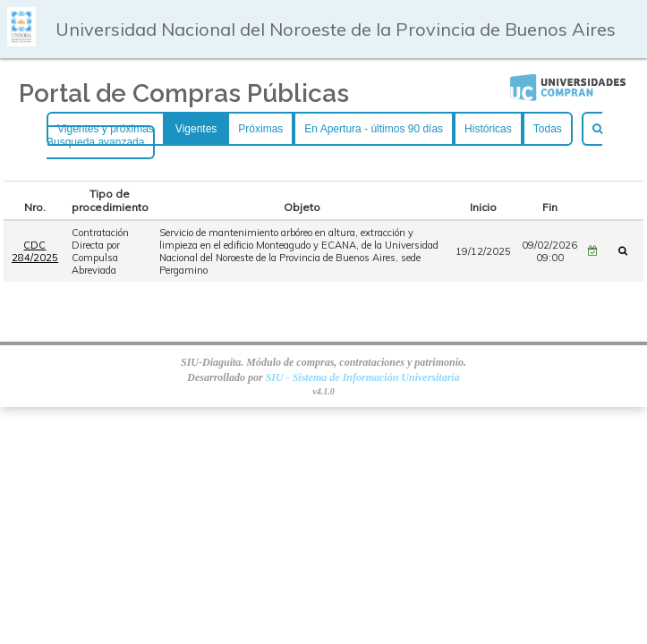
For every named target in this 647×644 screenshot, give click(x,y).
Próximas (260, 129)
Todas (548, 129)
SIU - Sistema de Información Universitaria (363, 377)
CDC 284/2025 (35, 251)
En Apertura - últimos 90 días (374, 129)
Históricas (488, 129)
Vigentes (196, 129)
